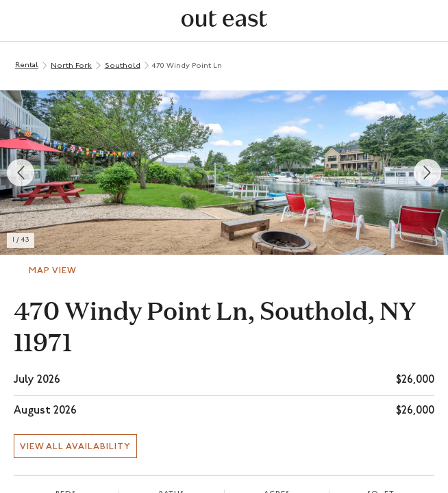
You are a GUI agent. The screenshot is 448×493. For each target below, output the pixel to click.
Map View (53, 271)
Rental (27, 65)
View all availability (75, 447)
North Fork (71, 66)
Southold (123, 66)
